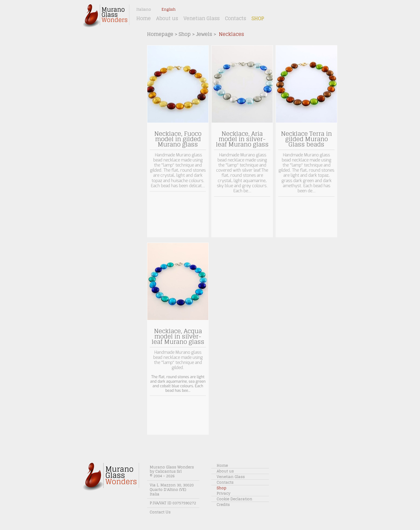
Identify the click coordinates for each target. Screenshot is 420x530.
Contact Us (160, 512)
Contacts (236, 18)
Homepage (160, 34)
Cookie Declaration (235, 499)
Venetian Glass (202, 18)
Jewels (204, 34)
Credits (223, 505)
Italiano (144, 9)
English (169, 9)
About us (167, 18)
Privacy (224, 493)
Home (144, 18)
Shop (258, 18)
